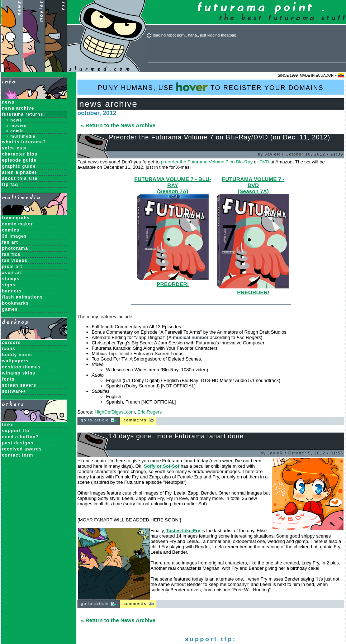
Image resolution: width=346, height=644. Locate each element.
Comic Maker (18, 224)
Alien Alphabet (20, 172)
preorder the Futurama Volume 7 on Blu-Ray (207, 162)
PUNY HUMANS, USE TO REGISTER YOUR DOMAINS (211, 87)
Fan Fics (11, 254)
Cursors (11, 343)
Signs (9, 285)
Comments (135, 420)
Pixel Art (12, 267)
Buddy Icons (17, 355)
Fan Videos (15, 261)
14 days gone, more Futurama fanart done (176, 436)
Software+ (14, 391)
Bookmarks (16, 303)
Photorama (15, 248)
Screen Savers (19, 385)
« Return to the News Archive (118, 125)
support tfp (16, 431)
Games (10, 309)
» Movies (17, 125)
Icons (9, 349)
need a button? (21, 437)
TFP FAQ (10, 185)
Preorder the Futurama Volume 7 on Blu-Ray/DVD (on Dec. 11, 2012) (220, 137)
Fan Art (10, 242)
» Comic (15, 131)
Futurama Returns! (24, 114)
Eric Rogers (150, 412)
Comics (11, 230)
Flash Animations (23, 297)
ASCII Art (12, 273)
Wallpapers (15, 361)
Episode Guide (19, 160)
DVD (264, 162)
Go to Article (99, 420)
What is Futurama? (24, 142)
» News (14, 120)
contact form (18, 455)
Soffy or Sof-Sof (162, 466)
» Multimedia (21, 136)
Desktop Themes (22, 367)
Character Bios (20, 154)
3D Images (15, 236)
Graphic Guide (19, 166)
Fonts (8, 379)
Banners (12, 291)
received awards (22, 449)
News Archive (18, 108)
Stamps (11, 279)
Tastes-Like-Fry (183, 531)
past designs (18, 443)
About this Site (20, 178)
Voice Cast (15, 148)
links (8, 425)
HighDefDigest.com (115, 412)
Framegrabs (16, 218)
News (8, 102)
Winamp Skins (19, 373)
